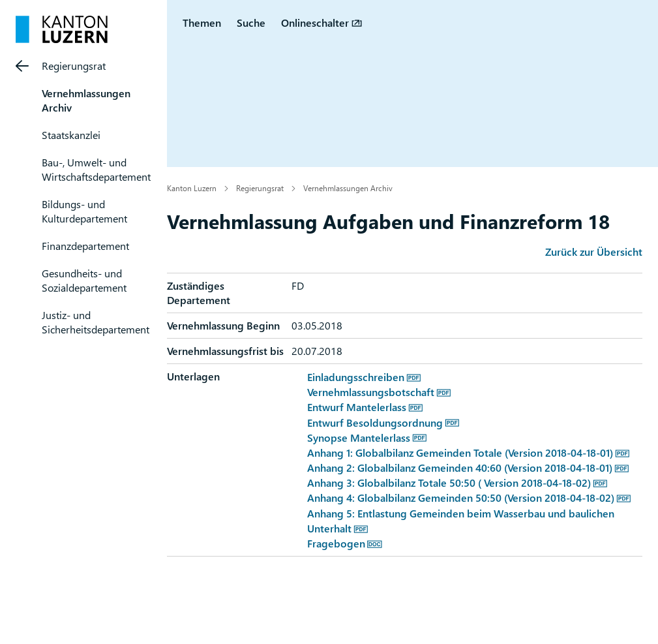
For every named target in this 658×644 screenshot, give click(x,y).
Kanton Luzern (192, 188)
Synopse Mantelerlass (359, 437)
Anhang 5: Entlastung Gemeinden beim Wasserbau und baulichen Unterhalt (461, 521)
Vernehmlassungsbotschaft (371, 392)
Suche (251, 23)
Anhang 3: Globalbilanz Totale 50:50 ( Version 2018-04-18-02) (449, 483)
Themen (202, 23)
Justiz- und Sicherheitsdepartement (96, 322)
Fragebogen (336, 543)
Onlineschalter (315, 23)
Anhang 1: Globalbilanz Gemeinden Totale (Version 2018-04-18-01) (460, 452)
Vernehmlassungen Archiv (348, 188)
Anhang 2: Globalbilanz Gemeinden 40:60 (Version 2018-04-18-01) (460, 468)
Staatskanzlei (71, 135)
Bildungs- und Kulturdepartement (84, 211)
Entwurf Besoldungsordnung (375, 422)
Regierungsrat (74, 66)
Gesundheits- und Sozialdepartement (84, 280)
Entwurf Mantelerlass (357, 407)
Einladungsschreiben (356, 377)
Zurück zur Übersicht (594, 252)
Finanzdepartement (85, 246)
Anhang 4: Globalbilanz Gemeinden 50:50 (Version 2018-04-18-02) (461, 498)
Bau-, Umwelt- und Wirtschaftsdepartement (96, 169)
